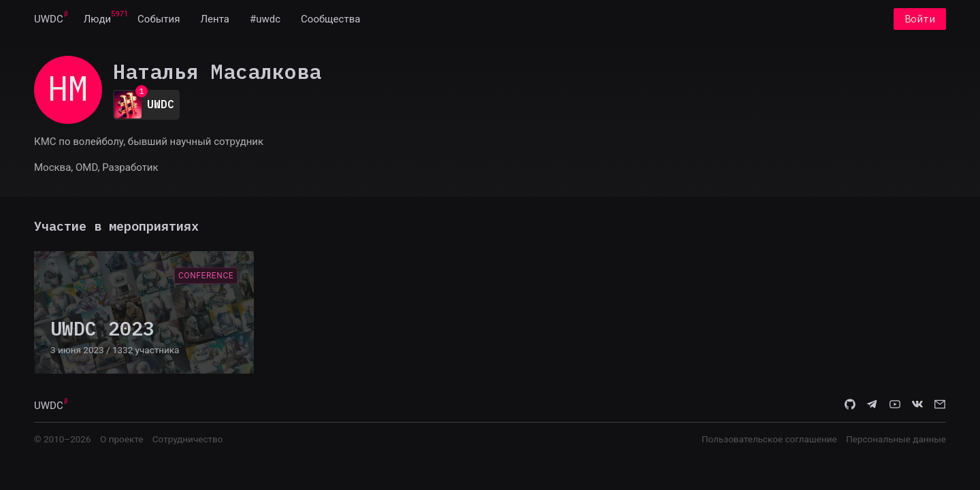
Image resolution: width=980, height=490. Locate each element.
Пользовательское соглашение (769, 439)
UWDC (49, 19)
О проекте (121, 439)
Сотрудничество (188, 439)
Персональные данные (896, 439)
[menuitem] (49, 19)
